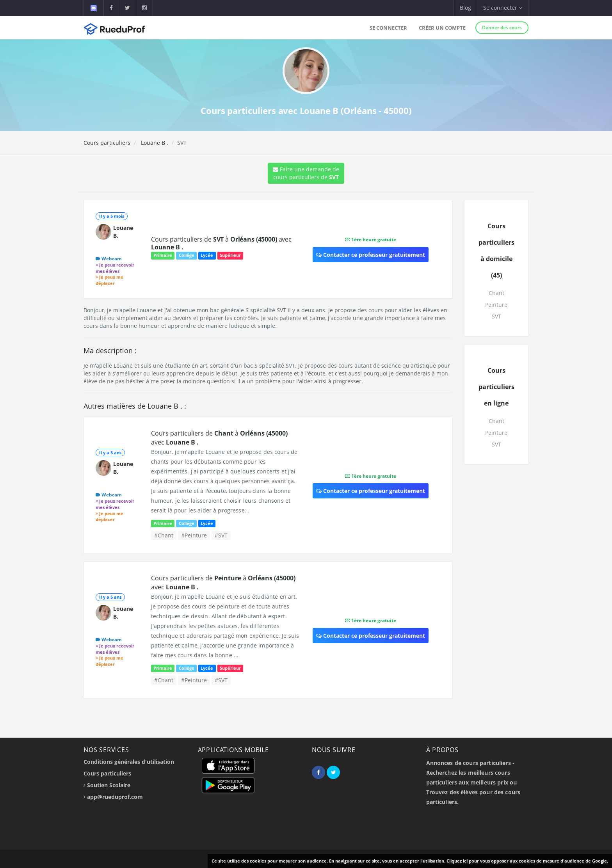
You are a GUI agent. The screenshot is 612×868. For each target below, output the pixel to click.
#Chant (164, 535)
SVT (496, 316)
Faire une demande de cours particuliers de (306, 173)
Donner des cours (502, 28)
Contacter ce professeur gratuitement (371, 255)
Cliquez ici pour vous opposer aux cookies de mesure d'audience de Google (527, 861)
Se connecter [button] (503, 8)
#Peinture (194, 535)
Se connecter (388, 28)
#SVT (221, 535)
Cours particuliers (107, 143)
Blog (465, 8)
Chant (496, 293)
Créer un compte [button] (442, 28)
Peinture (496, 305)
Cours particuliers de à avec (221, 243)
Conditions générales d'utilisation (129, 762)
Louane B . (154, 143)
